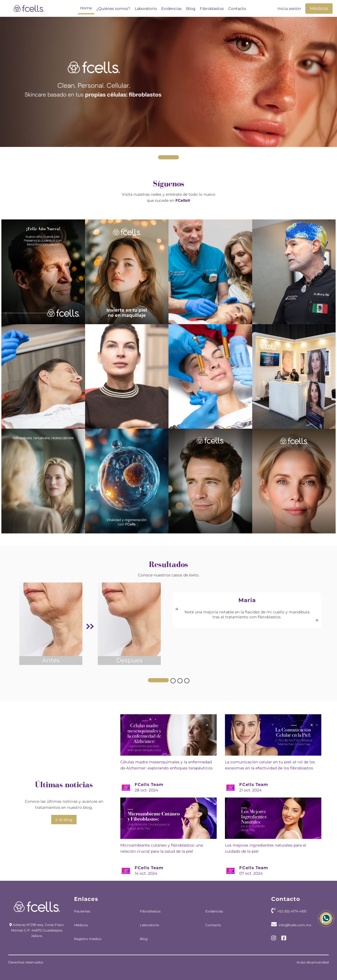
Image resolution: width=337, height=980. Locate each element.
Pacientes (82, 911)
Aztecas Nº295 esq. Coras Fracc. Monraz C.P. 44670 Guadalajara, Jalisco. (38, 930)
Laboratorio (146, 9)
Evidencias (172, 9)
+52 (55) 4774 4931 (292, 911)
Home (86, 8)
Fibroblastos (212, 9)
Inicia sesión (289, 9)
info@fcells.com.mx (295, 925)
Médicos (319, 8)
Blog (191, 9)
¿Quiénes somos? (113, 9)
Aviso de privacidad (313, 962)
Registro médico (88, 939)
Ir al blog (64, 820)
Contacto (237, 9)
